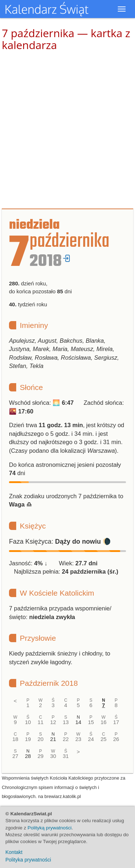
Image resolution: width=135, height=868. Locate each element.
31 (66, 756)
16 (103, 722)
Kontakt (14, 852)
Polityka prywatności (28, 860)
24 (91, 739)
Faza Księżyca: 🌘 (60, 542)
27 (15, 756)
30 (53, 756)
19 (28, 739)
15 (91, 722)
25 (103, 739)
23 (78, 739)
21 (53, 739)
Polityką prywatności (50, 828)
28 (28, 756)
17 (116, 722)
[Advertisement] (67, 130)
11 (40, 722)
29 (40, 756)
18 (15, 739)
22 (66, 739)
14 (78, 722)
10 (28, 722)
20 (40, 739)
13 (66, 722)
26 (116, 739)
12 (53, 722)
